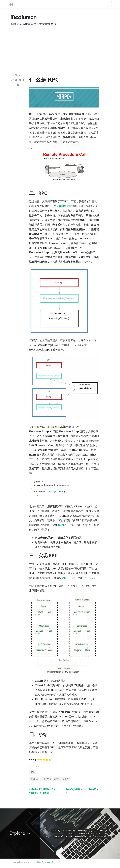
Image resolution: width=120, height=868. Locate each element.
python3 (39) (80, 836)
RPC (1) (69, 836)
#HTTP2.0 (46, 779)
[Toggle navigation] (108, 4)
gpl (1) (94, 831)
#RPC (57, 779)
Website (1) (83, 831)
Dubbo (62, 525)
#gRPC (66, 779)
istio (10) (56, 831)
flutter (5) (103, 831)
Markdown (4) (69, 831)
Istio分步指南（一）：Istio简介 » (82, 791)
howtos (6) (58, 836)
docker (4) (102, 836)
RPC (33, 772)
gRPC (66, 578)
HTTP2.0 (89, 578)
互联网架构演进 (65, 206)
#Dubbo (34, 779)
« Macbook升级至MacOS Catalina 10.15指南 (42, 791)
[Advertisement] (60, 52)
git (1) (92, 836)
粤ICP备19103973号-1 (46, 862)
